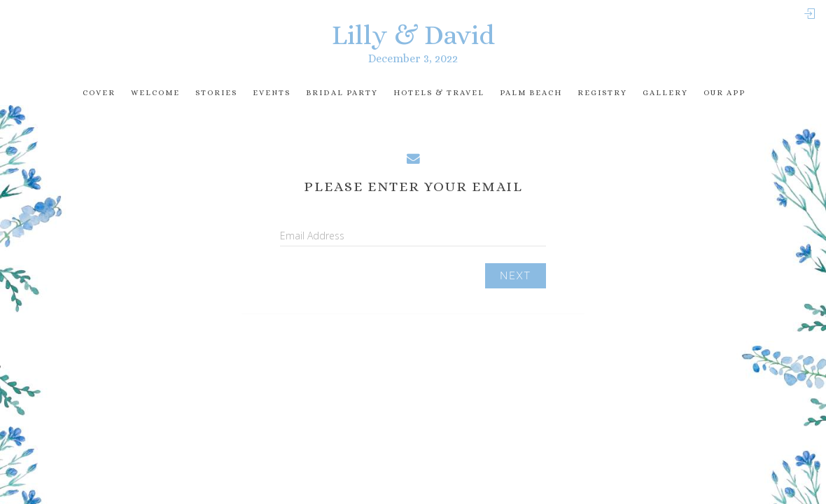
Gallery (665, 93)
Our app (724, 93)
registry (602, 93)
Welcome (155, 93)
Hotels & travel (439, 93)
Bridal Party (342, 93)
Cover (99, 93)
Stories (216, 93)
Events (272, 93)
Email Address (312, 236)
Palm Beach (531, 93)
